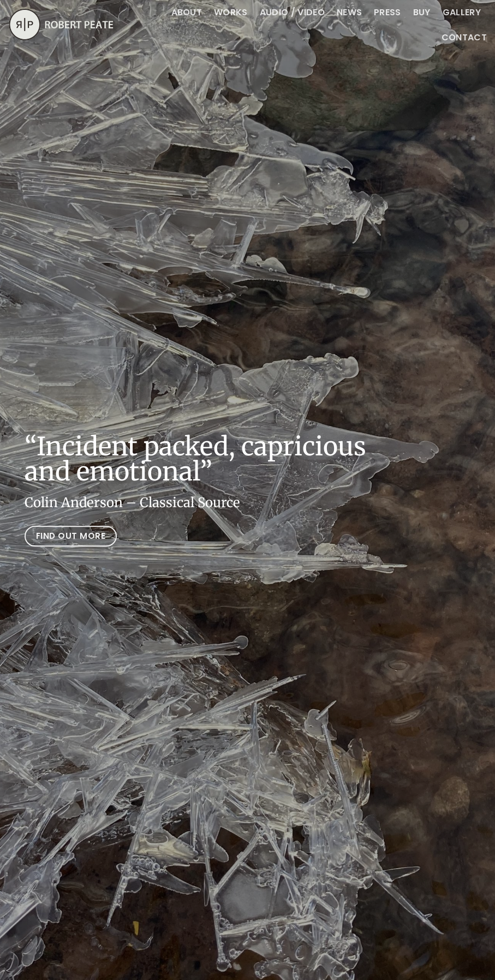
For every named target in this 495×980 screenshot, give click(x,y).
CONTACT (464, 37)
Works (231, 12)
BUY (422, 12)
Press (387, 12)
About (187, 12)
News (349, 12)
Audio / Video (292, 12)
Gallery (462, 12)
